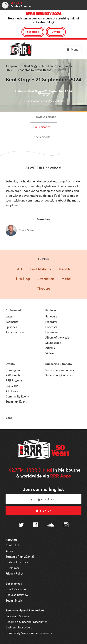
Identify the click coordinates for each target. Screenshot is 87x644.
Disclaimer (12, 568)
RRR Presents (14, 380)
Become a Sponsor (18, 616)
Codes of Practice (17, 562)
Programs (51, 322)
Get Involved (14, 584)
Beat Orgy (31, 66)
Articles (50, 348)
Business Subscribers (19, 627)
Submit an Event (16, 402)
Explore (51, 310)
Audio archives (15, 332)
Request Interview (17, 595)
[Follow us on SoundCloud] (51, 525)
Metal (66, 279)
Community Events (18, 396)
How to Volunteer (16, 589)
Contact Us (13, 545)
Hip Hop (23, 279)
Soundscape (53, 343)
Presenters (52, 332)
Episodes (11, 327)
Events (10, 364)
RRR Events (13, 375)
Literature (46, 279)
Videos (50, 353)
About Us (11, 540)
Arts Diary (12, 391)
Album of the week (57, 337)
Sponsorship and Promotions (25, 610)
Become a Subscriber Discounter (26, 622)
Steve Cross (43, 70)
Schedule (51, 316)
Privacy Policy (15, 573)
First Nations (40, 269)
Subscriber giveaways (59, 375)
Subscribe (33, 32)
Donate (56, 32)
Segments (12, 322)
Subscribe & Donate (59, 364)
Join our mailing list (43, 489)
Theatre (43, 288)
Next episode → (44, 137)
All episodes (44, 127)
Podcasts (51, 327)
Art (20, 269)
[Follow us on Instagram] (66, 525)
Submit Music (14, 600)
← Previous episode (44, 117)
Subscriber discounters (60, 370)
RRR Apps (61, 476)
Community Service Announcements (29, 633)
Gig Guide (12, 386)
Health (64, 269)
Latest (9, 316)
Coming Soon (14, 370)
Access (10, 551)
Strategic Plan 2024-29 (20, 557)
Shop (9, 418)
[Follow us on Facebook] (36, 525)
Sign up (43, 511)
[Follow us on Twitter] (21, 525)
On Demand (13, 310)
